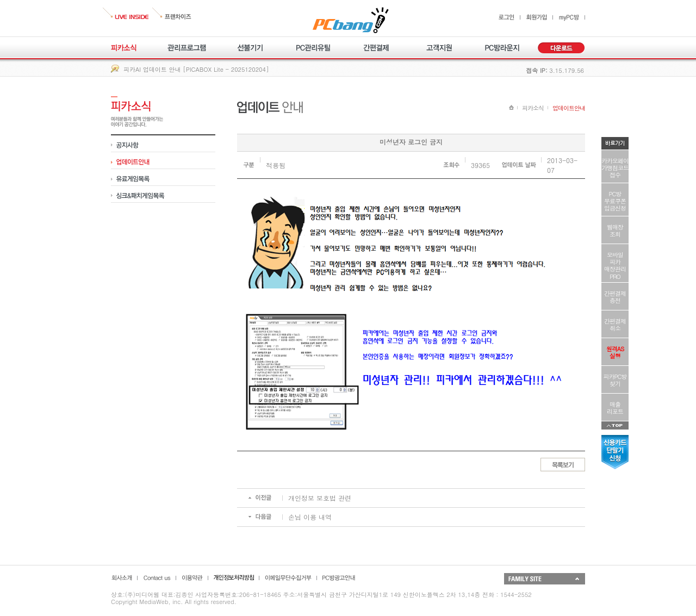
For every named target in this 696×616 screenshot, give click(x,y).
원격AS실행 (615, 352)
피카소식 (533, 108)
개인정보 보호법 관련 (320, 498)
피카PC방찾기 (615, 380)
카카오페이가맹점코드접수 (615, 168)
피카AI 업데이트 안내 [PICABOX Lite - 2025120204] (196, 69)
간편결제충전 (615, 297)
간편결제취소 (615, 325)
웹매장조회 (615, 231)
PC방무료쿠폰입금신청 (615, 201)
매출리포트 (615, 408)
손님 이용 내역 (310, 517)
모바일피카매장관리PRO (615, 266)
